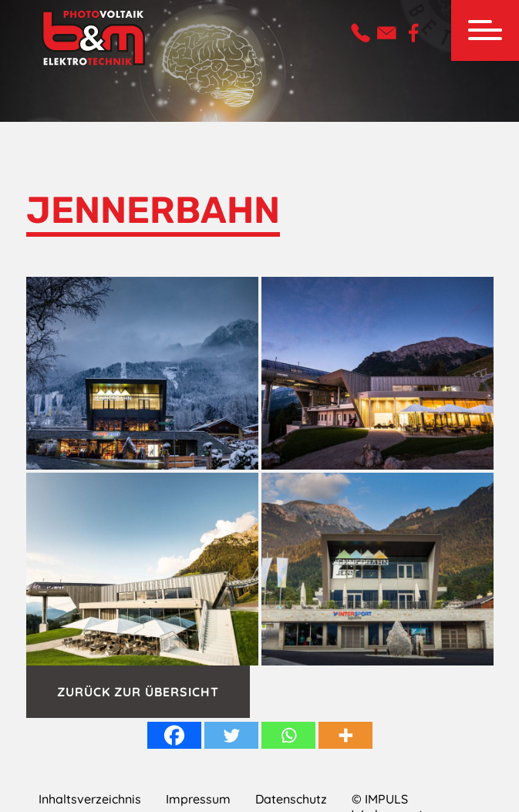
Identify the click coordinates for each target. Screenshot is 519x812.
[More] (345, 735)
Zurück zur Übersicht (138, 692)
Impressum (198, 799)
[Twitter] (231, 735)
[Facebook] (174, 735)
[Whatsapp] (288, 735)
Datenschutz (291, 799)
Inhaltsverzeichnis (90, 799)
